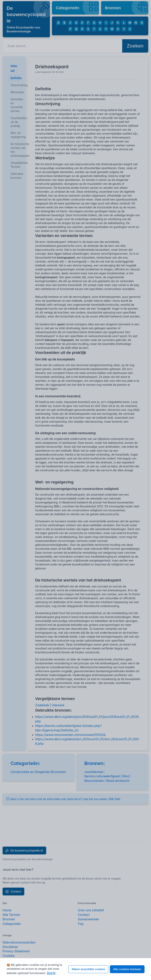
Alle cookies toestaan (127, 969)
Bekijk (51, 973)
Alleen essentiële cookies (88, 969)
